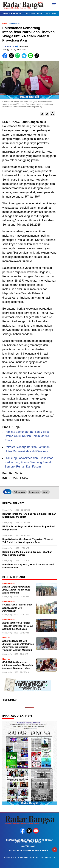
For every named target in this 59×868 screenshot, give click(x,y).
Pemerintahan (34, 14)
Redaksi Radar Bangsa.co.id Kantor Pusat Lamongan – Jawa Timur (29, 841)
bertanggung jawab (27, 160)
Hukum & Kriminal (13, 14)
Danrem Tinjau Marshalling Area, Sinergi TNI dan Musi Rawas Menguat (16, 590)
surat (46, 492)
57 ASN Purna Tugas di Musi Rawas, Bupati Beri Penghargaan (17, 608)
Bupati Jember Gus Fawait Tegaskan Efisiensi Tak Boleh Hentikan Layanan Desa (18, 626)
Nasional (51, 14)
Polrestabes (20, 492)
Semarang (34, 492)
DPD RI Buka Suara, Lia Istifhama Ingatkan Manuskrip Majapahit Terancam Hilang (18, 665)
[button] (42, 114)
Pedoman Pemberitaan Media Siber (28, 851)
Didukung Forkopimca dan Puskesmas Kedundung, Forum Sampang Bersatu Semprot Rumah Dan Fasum (29, 462)
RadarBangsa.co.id (33, 122)
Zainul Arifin (9, 46)
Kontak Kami (28, 846)
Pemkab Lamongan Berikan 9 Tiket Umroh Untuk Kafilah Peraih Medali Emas (27, 436)
